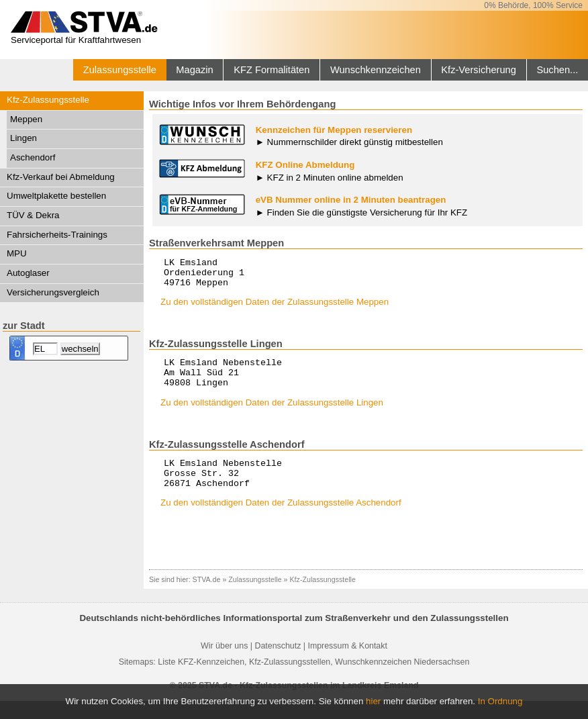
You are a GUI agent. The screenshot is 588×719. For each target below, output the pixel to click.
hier (373, 701)
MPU (17, 253)
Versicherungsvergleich (53, 292)
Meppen (26, 119)
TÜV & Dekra (33, 215)
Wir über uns (224, 664)
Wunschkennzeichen (376, 70)
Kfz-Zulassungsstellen (290, 680)
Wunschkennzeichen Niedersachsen (402, 680)
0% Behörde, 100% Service (533, 5)
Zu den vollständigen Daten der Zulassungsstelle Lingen (272, 415)
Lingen (23, 138)
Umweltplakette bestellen (56, 196)
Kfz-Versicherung (479, 70)
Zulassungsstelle (120, 70)
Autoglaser (28, 273)
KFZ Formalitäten (272, 70)
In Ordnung (500, 701)
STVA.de (207, 597)
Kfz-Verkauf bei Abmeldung (61, 177)
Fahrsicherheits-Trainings (57, 235)
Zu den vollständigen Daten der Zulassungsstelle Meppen (275, 308)
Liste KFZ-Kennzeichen (201, 680)
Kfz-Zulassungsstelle (48, 100)
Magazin (194, 70)
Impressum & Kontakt (347, 664)
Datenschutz (278, 664)
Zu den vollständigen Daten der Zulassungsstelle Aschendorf (281, 521)
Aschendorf (33, 157)
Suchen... (557, 70)
